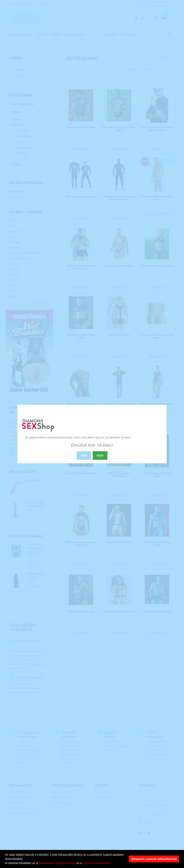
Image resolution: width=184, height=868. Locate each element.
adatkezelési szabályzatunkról (57, 863)
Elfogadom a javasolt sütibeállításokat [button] (154, 859)
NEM (84, 455)
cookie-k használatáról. (97, 863)
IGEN (100, 455)
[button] (112, 863)
